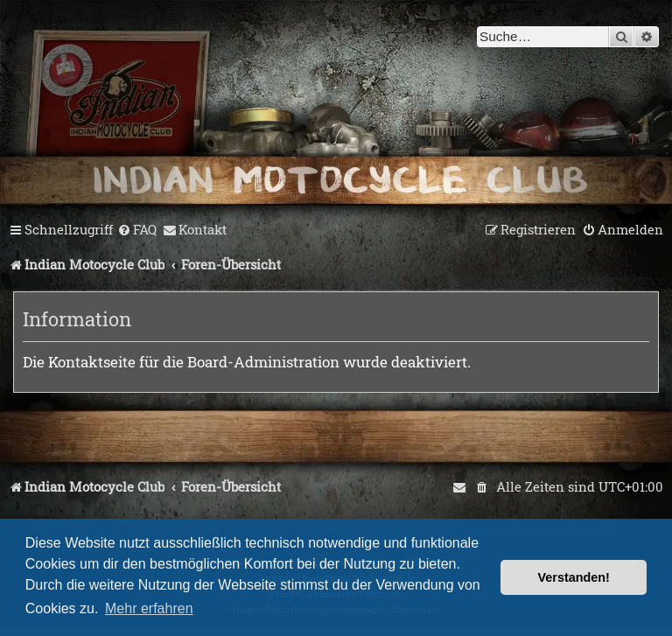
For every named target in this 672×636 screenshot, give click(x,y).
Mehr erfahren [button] (149, 608)
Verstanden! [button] (574, 577)
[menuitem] (137, 230)
